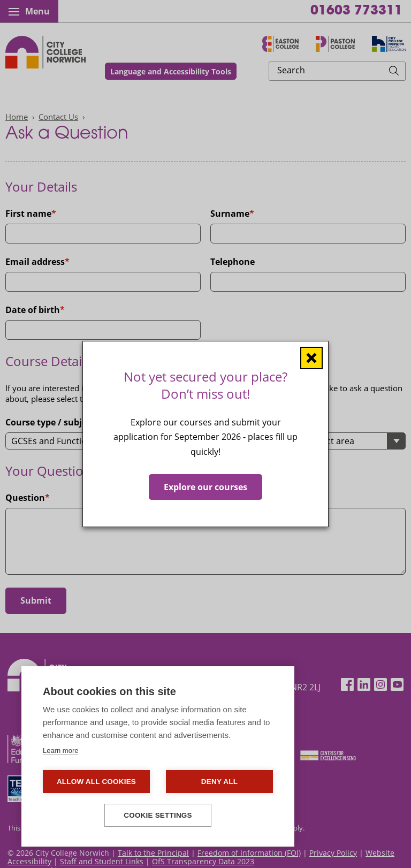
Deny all (219, 782)
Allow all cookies (96, 782)
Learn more (60, 751)
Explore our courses (205, 487)
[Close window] (311, 358)
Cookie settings (158, 815)
